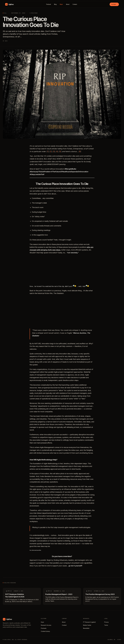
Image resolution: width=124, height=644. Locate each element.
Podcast (49, 4)
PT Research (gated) (89, 622)
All (5, 13)
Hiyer (61, 4)
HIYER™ (119, 640)
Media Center (87, 625)
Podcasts (44, 628)
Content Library (45, 631)
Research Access (46, 625)
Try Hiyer (114, 4)
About (68, 4)
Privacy (106, 622)
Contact (75, 4)
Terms (106, 625)
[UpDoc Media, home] (9, 4)
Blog (55, 4)
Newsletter (86, 628)
